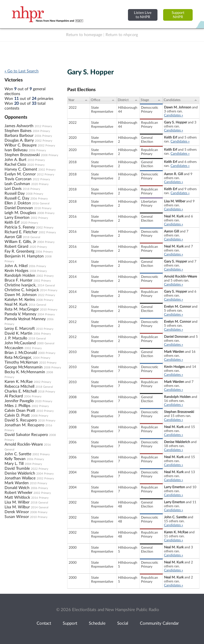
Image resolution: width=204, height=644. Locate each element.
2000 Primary (47, 353)
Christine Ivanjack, (20, 285)
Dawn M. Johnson (21, 295)
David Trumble (17, 469)
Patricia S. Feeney (20, 227)
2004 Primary (41, 131)
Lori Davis (13, 189)
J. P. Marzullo (16, 338)
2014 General (46, 286)
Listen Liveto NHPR (143, 15)
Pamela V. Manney (20, 314)
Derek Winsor (17, 512)
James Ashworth (19, 126)
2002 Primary (44, 141)
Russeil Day (15, 194)
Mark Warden (17, 483)
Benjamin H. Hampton (24, 256)
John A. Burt (15, 160)
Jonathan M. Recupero (24, 425)
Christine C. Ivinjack (22, 290)
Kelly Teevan (15, 459)
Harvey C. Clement (21, 169)
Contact (44, 623)
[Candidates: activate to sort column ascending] (181, 100)
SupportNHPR (178, 15)
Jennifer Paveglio (19, 401)
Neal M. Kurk (16, 305)
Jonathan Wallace (20, 478)
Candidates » (173, 115)
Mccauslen (14, 348)
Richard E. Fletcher (21, 232)
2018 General (31, 237)
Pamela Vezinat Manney (25, 319)
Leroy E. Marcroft (20, 329)
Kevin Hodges (16, 271)
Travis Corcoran (18, 179)
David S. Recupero (21, 420)
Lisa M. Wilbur (17, 507)
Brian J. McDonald (21, 353)
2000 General (46, 343)
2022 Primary (41, 179)
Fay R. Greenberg (19, 251)
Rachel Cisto (15, 165)
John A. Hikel (16, 266)
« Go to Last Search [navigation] (22, 71)
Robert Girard (16, 247)
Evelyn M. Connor (20, 174)
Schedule (97, 623)
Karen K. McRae (19, 382)
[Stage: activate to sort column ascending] (151, 100)
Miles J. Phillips (17, 406)
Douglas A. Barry (19, 140)
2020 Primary (36, 165)
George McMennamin (24, 367)
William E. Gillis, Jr (20, 242)
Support (70, 623)
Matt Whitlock (17, 498)
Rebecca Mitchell (19, 387)
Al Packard (14, 396)
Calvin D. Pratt (17, 416)
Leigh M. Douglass (20, 213)
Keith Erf (12, 223)
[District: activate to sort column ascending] (128, 100)
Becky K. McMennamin (25, 372)
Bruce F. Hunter (18, 280)
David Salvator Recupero (26, 435)
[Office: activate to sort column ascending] (103, 100)
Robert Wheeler (18, 493)
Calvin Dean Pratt (20, 411)
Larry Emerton (17, 218)
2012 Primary (43, 126)
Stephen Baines (18, 131)
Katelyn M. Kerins (20, 300)
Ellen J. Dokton (18, 203)
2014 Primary (49, 290)
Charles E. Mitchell (21, 391)
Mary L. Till (14, 464)
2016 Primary (40, 498)
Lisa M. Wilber (17, 502)
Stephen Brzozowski (22, 155)
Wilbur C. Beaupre (21, 145)
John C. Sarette (18, 454)
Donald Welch (17, 488)
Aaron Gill (13, 237)
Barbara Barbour (19, 136)
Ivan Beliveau (16, 150)
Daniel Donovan (19, 208)
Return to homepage (84, 35)
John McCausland (20, 343)
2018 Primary (31, 189)
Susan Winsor (17, 517)
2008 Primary (50, 155)
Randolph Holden (20, 276)
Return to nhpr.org (122, 35)
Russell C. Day (17, 198)
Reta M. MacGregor (22, 309)
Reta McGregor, (18, 358)
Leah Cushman (17, 184)
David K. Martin (18, 333)
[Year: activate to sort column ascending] (79, 100)
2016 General (41, 204)
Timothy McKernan (21, 362)
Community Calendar (159, 623)
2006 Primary (43, 136)
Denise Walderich (20, 473)
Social (123, 623)
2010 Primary (36, 160)
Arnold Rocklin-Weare (24, 444)
